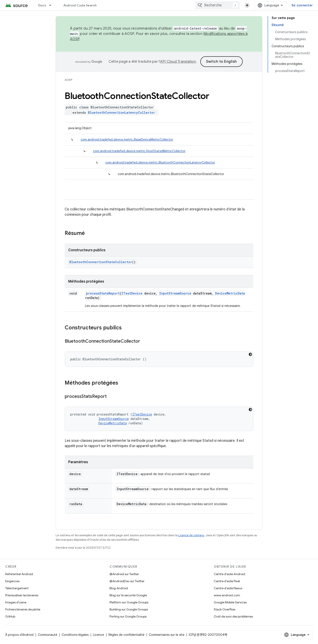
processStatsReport (103, 293)
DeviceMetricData (230, 293)
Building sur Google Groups (129, 609)
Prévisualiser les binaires (22, 595)
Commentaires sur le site (167, 635)
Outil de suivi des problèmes (233, 616)
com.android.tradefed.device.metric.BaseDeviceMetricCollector (127, 140)
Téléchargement (17, 588)
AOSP (68, 80)
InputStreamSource (175, 293)
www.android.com (227, 595)
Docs (42, 5)
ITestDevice (132, 293)
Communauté (48, 635)
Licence (98, 635)
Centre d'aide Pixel (227, 581)
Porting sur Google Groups (128, 616)
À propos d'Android (19, 635)
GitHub (10, 616)
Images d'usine (16, 602)
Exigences (12, 581)
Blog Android (119, 588)
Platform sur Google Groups (129, 602)
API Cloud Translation (178, 62)
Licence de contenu (191, 535)
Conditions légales (75, 635)
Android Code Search (80, 5)
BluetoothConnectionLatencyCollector (121, 112)
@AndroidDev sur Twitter (127, 581)
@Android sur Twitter (124, 574)
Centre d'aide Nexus (228, 588)
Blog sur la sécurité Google (128, 595)
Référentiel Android (19, 574)
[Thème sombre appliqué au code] (250, 354)
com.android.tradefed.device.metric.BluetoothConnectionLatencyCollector (160, 162)
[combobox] (218, 5)
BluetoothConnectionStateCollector (101, 262)
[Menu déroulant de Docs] (52, 5)
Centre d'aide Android (229, 574)
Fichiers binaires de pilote (23, 609)
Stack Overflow (225, 609)
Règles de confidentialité (126, 635)
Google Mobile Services (230, 602)
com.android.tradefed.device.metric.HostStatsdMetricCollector (139, 151)
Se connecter (302, 5)
